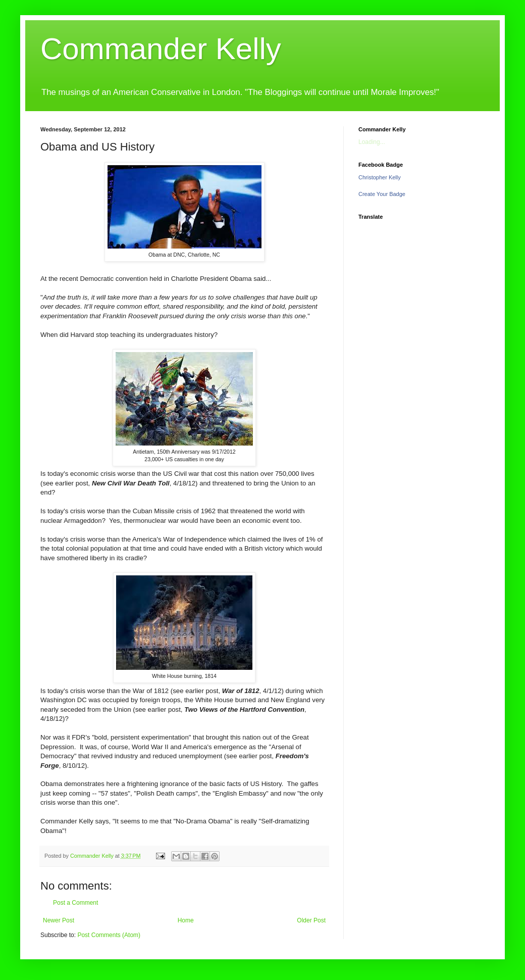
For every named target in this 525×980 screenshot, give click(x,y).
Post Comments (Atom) (109, 935)
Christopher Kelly (380, 177)
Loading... (372, 142)
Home (186, 920)
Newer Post (59, 920)
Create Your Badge (382, 194)
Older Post (311, 920)
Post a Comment (75, 903)
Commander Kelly (161, 49)
